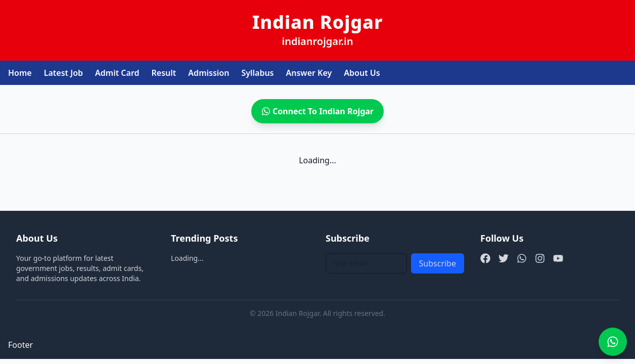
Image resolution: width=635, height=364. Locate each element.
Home (20, 73)
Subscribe (438, 263)
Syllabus (257, 73)
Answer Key (309, 73)
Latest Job (63, 73)
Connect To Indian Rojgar (317, 111)
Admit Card (117, 73)
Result (164, 73)
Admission (209, 73)
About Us (362, 73)
